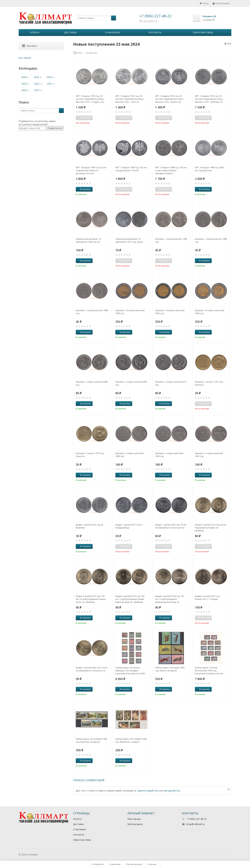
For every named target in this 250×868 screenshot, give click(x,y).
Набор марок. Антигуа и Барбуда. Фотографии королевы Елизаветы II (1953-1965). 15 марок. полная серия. (131, 670)
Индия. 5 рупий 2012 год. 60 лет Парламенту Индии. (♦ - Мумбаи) (211, 528)
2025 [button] (38, 77)
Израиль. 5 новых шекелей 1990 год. (129, 455)
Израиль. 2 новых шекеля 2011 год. (171, 383)
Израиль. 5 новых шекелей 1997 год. (209, 455)
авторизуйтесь (172, 791)
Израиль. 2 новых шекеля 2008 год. (92, 383)
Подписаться (55, 128)
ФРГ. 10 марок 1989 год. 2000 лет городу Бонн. (209, 169)
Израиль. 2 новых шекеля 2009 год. (131, 383)
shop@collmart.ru (196, 824)
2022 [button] (38, 84)
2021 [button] (51, 84)
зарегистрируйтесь (148, 791)
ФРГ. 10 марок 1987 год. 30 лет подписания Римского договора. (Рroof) (91, 170)
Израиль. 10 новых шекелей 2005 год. (210, 312)
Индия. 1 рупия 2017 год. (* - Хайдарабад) (129, 526)
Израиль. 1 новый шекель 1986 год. (211, 240)
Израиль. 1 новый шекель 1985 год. (171, 240)
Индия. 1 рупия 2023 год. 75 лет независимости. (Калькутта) (171, 526)
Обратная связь (203, 32)
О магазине (112, 32)
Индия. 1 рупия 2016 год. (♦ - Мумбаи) (90, 526)
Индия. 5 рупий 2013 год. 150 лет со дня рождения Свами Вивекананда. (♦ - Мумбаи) (130, 599)
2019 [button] (38, 90)
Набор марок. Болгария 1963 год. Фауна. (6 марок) (170, 669)
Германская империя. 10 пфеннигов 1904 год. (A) (88, 240)
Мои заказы (134, 819)
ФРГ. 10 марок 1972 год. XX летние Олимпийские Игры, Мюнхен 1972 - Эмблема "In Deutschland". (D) (209, 99)
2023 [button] (25, 84)
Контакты (155, 32)
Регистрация (221, 3)
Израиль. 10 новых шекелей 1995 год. (130, 312)
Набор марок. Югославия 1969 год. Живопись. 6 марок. (131, 740)
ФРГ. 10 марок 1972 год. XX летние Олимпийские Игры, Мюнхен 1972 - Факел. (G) (169, 99)
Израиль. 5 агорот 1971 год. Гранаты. (209, 383)
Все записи (25, 58)
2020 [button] (25, 90)
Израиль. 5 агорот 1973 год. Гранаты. (90, 455)
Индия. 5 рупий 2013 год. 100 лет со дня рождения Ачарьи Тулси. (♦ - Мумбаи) (91, 599)
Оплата (35, 32)
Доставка (70, 32)
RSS (228, 44)
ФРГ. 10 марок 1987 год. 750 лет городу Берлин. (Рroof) (131, 169)
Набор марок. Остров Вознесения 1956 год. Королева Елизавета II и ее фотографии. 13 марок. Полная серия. (211, 670)
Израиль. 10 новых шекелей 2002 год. (170, 312)
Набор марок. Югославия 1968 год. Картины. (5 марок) (91, 740)
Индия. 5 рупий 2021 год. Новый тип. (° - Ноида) (207, 598)
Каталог (30, 46)
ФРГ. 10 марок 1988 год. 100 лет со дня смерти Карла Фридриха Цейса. (171, 170)
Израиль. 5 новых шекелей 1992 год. (169, 455)
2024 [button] (50, 77)
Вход (204, 3)
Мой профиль (135, 824)
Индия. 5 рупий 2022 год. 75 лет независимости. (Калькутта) (92, 669)
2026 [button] (25, 77)
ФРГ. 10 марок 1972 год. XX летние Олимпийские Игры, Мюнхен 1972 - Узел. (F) (130, 99)
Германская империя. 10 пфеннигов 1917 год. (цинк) (129, 240)
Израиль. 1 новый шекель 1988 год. (92, 312)
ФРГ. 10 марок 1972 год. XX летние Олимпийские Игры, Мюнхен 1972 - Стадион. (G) (90, 99)
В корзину (84, 189)
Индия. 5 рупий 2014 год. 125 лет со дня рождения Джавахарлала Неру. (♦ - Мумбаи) (170, 599)
